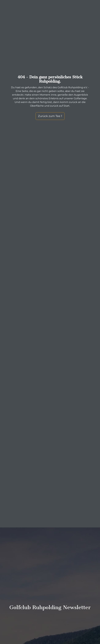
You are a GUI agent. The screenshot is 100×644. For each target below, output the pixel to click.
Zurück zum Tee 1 (50, 116)
